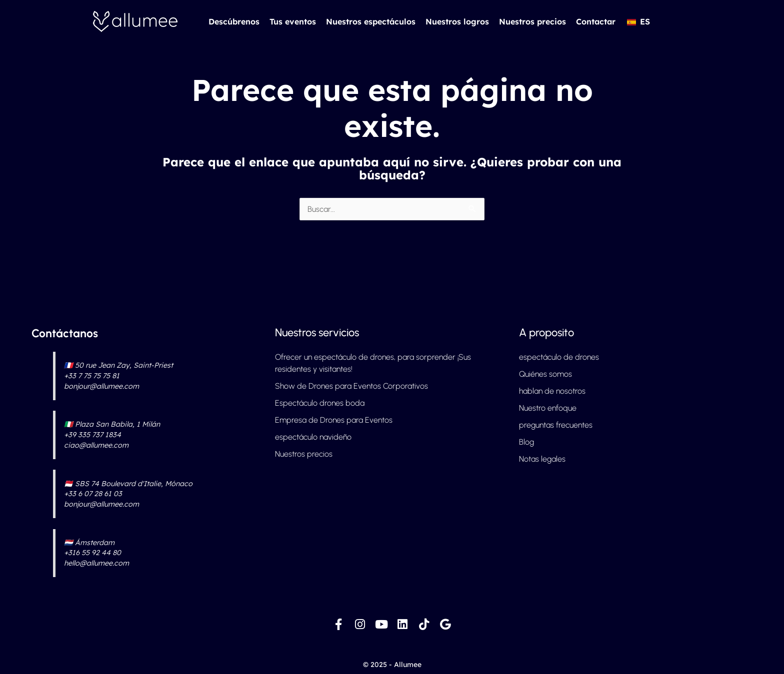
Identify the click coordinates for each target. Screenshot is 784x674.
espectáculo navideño (313, 437)
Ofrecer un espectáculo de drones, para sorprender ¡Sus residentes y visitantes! (373, 363)
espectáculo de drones (559, 357)
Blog (526, 442)
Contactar (596, 21)
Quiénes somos (545, 374)
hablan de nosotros (552, 391)
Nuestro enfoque (548, 408)
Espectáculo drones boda (320, 403)
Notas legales (542, 459)
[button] (638, 21)
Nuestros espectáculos (371, 21)
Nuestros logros (457, 21)
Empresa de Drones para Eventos (334, 420)
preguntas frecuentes (556, 425)
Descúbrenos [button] (234, 21)
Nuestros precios (532, 21)
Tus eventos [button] (293, 21)
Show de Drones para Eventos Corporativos (351, 386)
